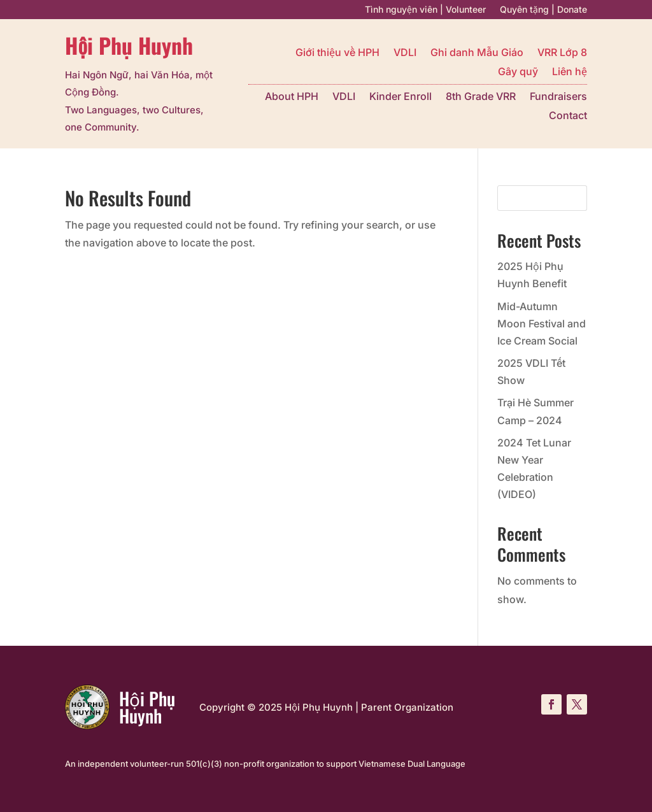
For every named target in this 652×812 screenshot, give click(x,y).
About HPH (292, 97)
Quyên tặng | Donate (543, 10)
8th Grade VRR (481, 97)
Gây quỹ (518, 72)
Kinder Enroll (400, 97)
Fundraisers (558, 97)
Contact (568, 116)
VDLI (405, 53)
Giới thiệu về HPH (337, 53)
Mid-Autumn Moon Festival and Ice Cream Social (542, 324)
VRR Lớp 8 (562, 53)
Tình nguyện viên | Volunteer (425, 10)
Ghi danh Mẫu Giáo (477, 53)
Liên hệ (570, 72)
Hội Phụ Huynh (129, 45)
